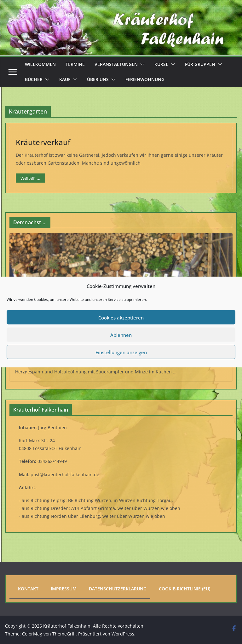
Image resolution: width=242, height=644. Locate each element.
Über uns (98, 79)
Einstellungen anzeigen (121, 352)
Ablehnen (121, 335)
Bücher (34, 79)
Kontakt (28, 589)
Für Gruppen (200, 64)
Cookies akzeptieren (121, 317)
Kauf (65, 79)
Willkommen (40, 64)
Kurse (161, 64)
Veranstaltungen (116, 64)
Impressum (64, 589)
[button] (141, 64)
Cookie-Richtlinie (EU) (184, 589)
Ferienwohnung (145, 79)
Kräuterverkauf (43, 142)
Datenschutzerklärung (118, 589)
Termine (75, 64)
